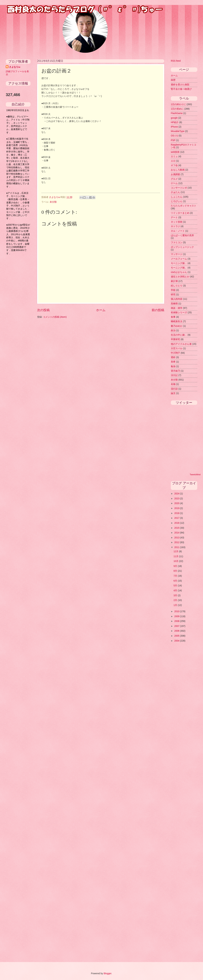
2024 (177, 494)
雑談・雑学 (177, 308)
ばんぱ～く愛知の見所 (182, 235)
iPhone (174, 127)
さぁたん (175, 192)
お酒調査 (175, 174)
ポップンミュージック (182, 247)
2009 (177, 616)
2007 (177, 626)
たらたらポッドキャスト (184, 206)
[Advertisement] (19, 310)
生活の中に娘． (179, 335)
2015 (177, 528)
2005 (177, 636)
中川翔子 (175, 353)
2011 (177, 547)
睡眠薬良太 (177, 321)
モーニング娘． (179, 263)
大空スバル (177, 348)
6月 (176, 581)
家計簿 (174, 281)
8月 (176, 571)
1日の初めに (177, 109)
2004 (177, 641)
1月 (176, 605)
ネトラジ (175, 226)
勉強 (173, 366)
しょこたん (177, 197)
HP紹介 (175, 122)
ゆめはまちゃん (179, 272)
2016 (177, 523)
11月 (176, 556)
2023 (177, 499)
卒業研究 (175, 339)
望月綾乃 (175, 371)
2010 (177, 611)
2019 (177, 508)
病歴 (173, 80)
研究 (173, 295)
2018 (177, 513)
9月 (176, 566)
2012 (177, 542)
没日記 (174, 375)
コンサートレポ (179, 188)
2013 (177, 538)
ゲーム (174, 183)
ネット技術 (177, 222)
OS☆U (174, 136)
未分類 (53, 202)
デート (174, 217)
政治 (173, 330)
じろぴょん (177, 201)
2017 (177, 518)
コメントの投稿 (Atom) (55, 317)
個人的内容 (177, 299)
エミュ (174, 156)
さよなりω (15, 67)
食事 (173, 317)
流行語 (174, 389)
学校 (173, 290)
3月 (176, 595)
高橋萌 (174, 304)
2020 (177, 503)
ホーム (101, 310)
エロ (173, 161)
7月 (176, 576)
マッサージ (177, 254)
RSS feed (176, 61)
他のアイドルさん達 (181, 344)
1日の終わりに (178, 104)
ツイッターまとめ (180, 213)
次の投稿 (43, 310)
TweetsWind (195, 475)
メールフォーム (179, 259)
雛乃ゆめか (177, 326)
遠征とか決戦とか (180, 277)
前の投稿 (158, 310)
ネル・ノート (178, 231)
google (174, 118)
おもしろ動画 (178, 170)
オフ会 (174, 165)
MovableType (178, 131)
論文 (173, 393)
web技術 (175, 152)
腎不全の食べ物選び (181, 89)
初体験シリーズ (179, 313)
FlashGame (177, 113)
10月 (176, 561)
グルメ (174, 179)
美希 (173, 362)
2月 (176, 600)
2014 (177, 533)
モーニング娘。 (179, 268)
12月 (176, 551)
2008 (177, 621)
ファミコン (177, 242)
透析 (173, 357)
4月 (176, 591)
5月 (176, 586)
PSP (173, 140)
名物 (173, 384)
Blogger (108, 973)
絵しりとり (177, 286)
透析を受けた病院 (180, 85)
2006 (177, 631)
